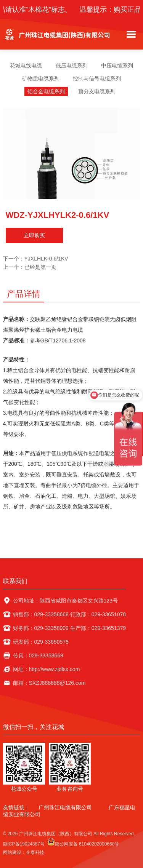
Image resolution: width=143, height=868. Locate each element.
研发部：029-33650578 (41, 642)
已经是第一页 (40, 267)
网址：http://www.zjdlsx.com (47, 669)
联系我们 (15, 581)
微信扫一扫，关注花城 (34, 727)
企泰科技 (35, 852)
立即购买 (34, 235)
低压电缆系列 (72, 66)
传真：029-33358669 (38, 655)
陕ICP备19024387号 (24, 844)
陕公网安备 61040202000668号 (83, 842)
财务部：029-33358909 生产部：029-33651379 (70, 628)
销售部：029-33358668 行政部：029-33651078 (70, 614)
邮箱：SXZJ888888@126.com (49, 683)
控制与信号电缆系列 (97, 78)
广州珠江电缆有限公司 (65, 807)
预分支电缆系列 (97, 91)
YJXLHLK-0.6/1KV (46, 259)
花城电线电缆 (26, 66)
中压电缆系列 (117, 66)
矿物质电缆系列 (41, 78)
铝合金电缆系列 (46, 91)
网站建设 (12, 852)
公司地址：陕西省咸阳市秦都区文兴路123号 (65, 601)
